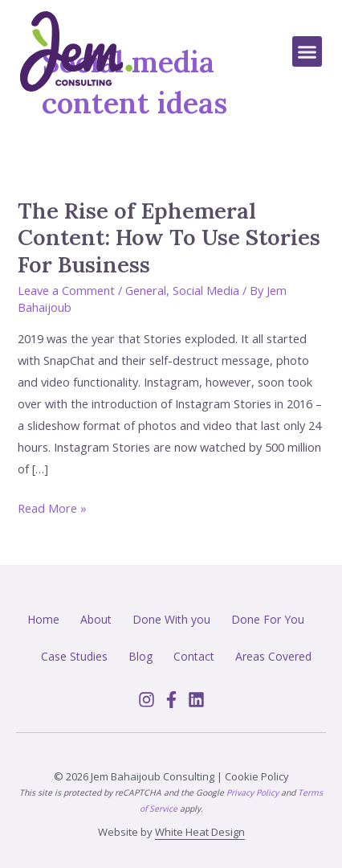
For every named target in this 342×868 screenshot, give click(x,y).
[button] (307, 51)
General (146, 290)
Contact (194, 656)
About (96, 619)
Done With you (171, 619)
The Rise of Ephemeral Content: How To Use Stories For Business (169, 237)
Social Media (206, 290)
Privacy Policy (252, 792)
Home (43, 619)
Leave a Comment (66, 290)
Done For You (268, 619)
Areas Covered (273, 656)
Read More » (52, 507)
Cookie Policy (257, 776)
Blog (140, 656)
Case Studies (74, 656)
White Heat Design (200, 832)
